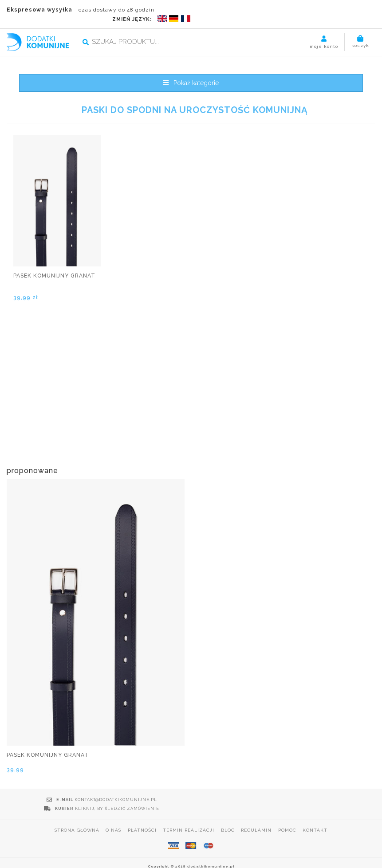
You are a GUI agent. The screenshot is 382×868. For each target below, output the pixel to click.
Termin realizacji (189, 812)
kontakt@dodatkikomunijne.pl (113, 790)
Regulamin (257, 812)
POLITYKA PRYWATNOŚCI (191, 858)
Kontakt (316, 812)
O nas (113, 812)
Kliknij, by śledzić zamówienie (299, 790)
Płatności (142, 812)
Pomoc (288, 812)
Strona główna (76, 812)
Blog (228, 812)
